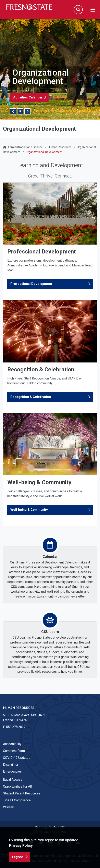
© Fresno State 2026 (50, 827)
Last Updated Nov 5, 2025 (50, 832)
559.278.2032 (16, 727)
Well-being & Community (29, 510)
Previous (13, 111)
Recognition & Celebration (31, 397)
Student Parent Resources (22, 793)
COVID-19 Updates (17, 758)
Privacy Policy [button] (21, 856)
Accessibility (12, 744)
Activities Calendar (28, 97)
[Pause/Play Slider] (20, 111)
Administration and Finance (25, 147)
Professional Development (31, 284)
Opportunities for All (17, 786)
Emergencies (12, 771)
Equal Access (13, 780)
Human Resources (60, 147)
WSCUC (9, 807)
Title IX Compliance (17, 800)
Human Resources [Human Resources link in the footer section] (19, 708)
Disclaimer (11, 765)
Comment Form (14, 751)
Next (27, 111)
